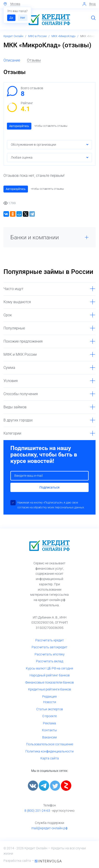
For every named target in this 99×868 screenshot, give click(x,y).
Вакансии (49, 737)
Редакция (49, 696)
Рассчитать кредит (50, 640)
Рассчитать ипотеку (50, 654)
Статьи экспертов (50, 709)
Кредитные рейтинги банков (50, 689)
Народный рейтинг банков (50, 675)
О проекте (49, 716)
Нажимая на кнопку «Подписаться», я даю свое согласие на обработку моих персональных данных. (51, 505)
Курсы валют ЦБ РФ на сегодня (49, 668)
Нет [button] (23, 18)
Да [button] (11, 18)
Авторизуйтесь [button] (19, 126)
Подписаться (49, 487)
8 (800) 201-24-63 (37, 811)
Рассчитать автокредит (49, 647)
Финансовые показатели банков (49, 682)
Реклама (49, 723)
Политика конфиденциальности (49, 751)
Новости (50, 702)
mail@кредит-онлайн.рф (49, 828)
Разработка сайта (18, 861)
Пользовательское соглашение (50, 744)
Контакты (49, 730)
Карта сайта (50, 758)
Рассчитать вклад (50, 661)
